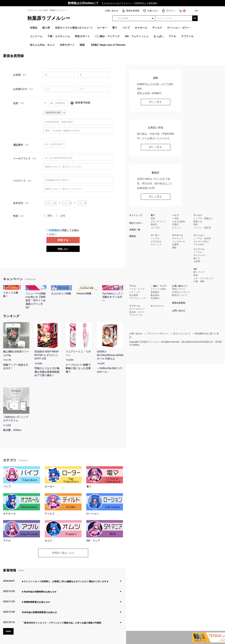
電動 (174, 248)
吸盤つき (198, 221)
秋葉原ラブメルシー (49, 18)
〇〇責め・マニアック (107, 36)
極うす (197, 258)
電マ (115, 28)
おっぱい (159, 36)
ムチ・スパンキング (203, 278)
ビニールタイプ (137, 309)
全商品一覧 (135, 230)
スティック (156, 244)
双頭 (196, 224)
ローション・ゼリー (178, 28)
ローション (199, 235)
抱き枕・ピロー (137, 312)
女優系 (175, 244)
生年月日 (18, 203)
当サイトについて (182, 334)
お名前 (17, 75)
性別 (16, 216)
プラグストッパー (138, 298)
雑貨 (82, 45)
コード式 (155, 228)
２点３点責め (179, 221)
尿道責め (155, 292)
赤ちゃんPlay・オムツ (42, 45)
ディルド (157, 28)
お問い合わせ (179, 311)
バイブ (126, 28)
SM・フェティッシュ (137, 36)
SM (195, 269)
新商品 (132, 236)
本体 (153, 218)
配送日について (180, 295)
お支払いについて (181, 292)
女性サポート (67, 45)
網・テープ (199, 272)
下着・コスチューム (59, 36)
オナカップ (177, 238)
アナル (172, 36)
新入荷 (46, 28)
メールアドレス (22, 159)
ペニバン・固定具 (202, 228)
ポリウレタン (200, 255)
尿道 (196, 275)
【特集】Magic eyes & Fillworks (108, 45)
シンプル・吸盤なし (203, 218)
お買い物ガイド (180, 286)
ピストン (176, 228)
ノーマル (198, 252)
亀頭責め (155, 295)
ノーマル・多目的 (202, 238)
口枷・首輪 (199, 281)
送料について (179, 289)
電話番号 (18, 145)
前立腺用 (134, 295)
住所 (16, 103)
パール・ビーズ (137, 289)
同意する (63, 240)
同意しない (63, 249)
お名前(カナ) (20, 89)
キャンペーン (157, 306)
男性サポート (82, 36)
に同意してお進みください (63, 232)
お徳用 (197, 261)
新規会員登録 (179, 303)
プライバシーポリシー (158, 334)
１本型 (175, 218)
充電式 (175, 224)
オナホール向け (201, 241)
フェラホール (179, 241)
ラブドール (187, 36)
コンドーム (36, 36)
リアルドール (136, 315)
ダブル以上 (156, 241)
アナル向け (199, 244)
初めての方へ (136, 223)
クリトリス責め (158, 289)
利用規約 (54, 230)
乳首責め (155, 298)
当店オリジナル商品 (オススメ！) (74, 28)
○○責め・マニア (159, 286)
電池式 (154, 224)
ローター (102, 28)
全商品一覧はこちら (63, 553)
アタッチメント (158, 221)
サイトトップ (136, 215)
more (8, 631)
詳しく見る (155, 102)
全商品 (34, 28)
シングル (155, 238)
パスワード (19, 181)
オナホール (141, 28)
